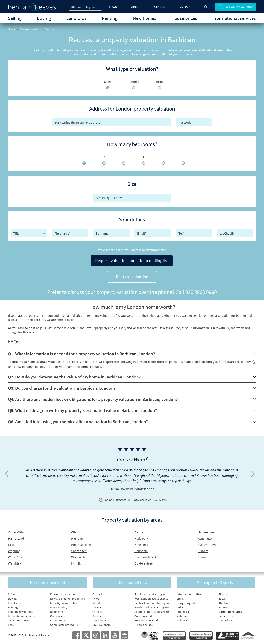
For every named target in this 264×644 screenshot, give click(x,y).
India (180, 606)
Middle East (184, 619)
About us (98, 602)
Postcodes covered (146, 619)
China (180, 598)
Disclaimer (57, 611)
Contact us (99, 593)
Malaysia (182, 615)
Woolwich (78, 556)
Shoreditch (79, 550)
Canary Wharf (17, 531)
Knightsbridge (81, 543)
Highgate (77, 537)
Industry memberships (64, 602)
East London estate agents (151, 593)
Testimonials (100, 619)
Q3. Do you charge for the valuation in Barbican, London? (62, 387)
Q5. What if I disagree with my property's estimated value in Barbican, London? (82, 409)
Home (11, 29)
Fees (11, 624)
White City (15, 556)
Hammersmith (208, 531)
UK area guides (144, 624)
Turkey (223, 606)
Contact (159, 7)
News (113, 7)
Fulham (203, 550)
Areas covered (143, 615)
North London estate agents (152, 606)
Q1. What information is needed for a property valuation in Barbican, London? (81, 352)
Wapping (14, 550)
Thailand (224, 602)
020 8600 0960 (201, 291)
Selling (15, 18)
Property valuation (30, 29)
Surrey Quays (207, 543)
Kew (11, 543)
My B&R (184, 7)
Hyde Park (141, 537)
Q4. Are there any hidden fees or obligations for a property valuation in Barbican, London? (93, 398)
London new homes (20, 611)
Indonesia (183, 611)
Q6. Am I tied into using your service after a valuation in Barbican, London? (78, 420)
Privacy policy (59, 606)
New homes (144, 18)
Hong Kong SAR (186, 602)
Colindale (141, 550)
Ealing (139, 531)
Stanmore (205, 556)
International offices (189, 593)
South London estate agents (152, 611)
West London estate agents (151, 598)
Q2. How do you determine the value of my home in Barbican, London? (74, 376)
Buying (44, 18)
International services (234, 18)
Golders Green (144, 562)
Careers (97, 611)
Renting (110, 18)
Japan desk (226, 615)
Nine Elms (141, 543)
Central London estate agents (153, 602)
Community (58, 619)
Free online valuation (63, 593)
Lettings (133, 82)
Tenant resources (19, 619)
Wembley (14, 562)
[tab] (132, 352)
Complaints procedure (64, 624)
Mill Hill (76, 562)
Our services (58, 615)
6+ (183, 157)
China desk (225, 619)
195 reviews (160, 499)
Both (159, 82)
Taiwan (223, 598)
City (74, 531)
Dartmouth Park (146, 556)
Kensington (206, 537)
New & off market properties (68, 598)
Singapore (225, 593)
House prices (184, 18)
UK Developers (101, 624)
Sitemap (97, 615)
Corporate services (230, 611)
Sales (108, 82)
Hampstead (16, 537)
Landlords (76, 18)
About (135, 7)
